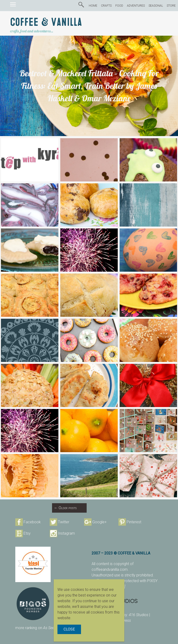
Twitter (64, 522)
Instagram (66, 533)
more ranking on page (40, 628)
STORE (171, 6)
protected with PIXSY (140, 581)
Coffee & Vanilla (46, 22)
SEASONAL (156, 6)
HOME (93, 6)
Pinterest (134, 522)
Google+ (99, 522)
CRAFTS (106, 6)
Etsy (27, 533)
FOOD (119, 6)
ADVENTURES (136, 6)
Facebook (32, 522)
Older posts (65, 508)
